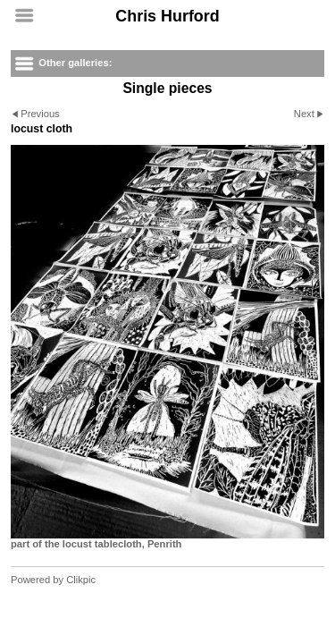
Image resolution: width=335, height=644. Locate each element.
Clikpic (81, 580)
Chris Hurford (167, 16)
